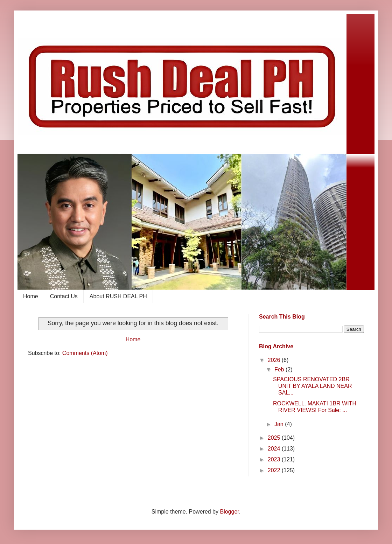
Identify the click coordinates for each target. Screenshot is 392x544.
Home (31, 296)
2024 (275, 449)
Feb (280, 369)
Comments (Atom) (85, 353)
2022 (275, 470)
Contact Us (64, 296)
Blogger (229, 512)
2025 (275, 438)
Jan (280, 424)
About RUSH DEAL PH (118, 296)
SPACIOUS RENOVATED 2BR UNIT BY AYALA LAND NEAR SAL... (312, 386)
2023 (275, 459)
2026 (275, 360)
